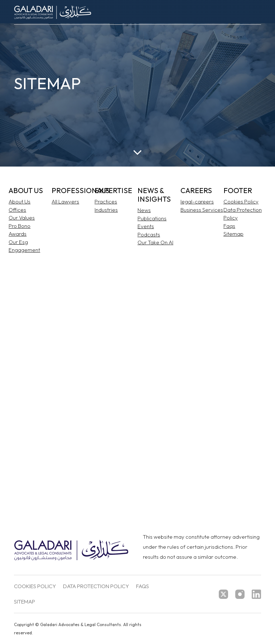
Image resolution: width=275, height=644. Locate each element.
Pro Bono (20, 226)
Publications (152, 218)
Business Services (202, 210)
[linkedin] (256, 594)
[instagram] (240, 594)
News (144, 210)
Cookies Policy (241, 201)
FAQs (143, 587)
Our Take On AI (155, 242)
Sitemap (233, 234)
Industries (106, 210)
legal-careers (197, 201)
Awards (18, 234)
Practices (106, 201)
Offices (17, 210)
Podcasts (149, 234)
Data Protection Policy (96, 587)
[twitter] (223, 594)
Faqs (229, 226)
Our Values (22, 218)
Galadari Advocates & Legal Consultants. (81, 624)
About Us (20, 201)
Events (146, 226)
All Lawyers (65, 201)
